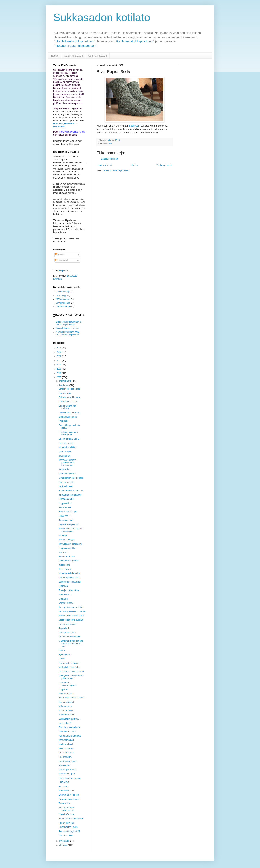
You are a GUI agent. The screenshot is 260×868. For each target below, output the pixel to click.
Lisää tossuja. (65, 757)
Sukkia (62, 650)
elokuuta (64, 845)
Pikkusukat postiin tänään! (71, 672)
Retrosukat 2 (65, 723)
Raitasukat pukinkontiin (70, 637)
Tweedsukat (64, 803)
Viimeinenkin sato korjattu (71, 478)
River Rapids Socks (68, 827)
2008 (59, 373)
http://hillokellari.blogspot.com (75, 41)
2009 (59, 369)
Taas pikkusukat (66, 748)
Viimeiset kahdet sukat (70, 573)
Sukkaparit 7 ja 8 (67, 774)
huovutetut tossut (67, 715)
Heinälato (58, 124)
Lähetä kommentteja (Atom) (116, 170)
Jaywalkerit (64, 628)
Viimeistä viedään (67, 474)
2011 (59, 361)
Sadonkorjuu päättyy (69, 524)
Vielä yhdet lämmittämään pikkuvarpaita (71, 677)
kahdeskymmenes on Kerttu (72, 611)
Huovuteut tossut (67, 557)
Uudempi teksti (105, 165)
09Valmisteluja (63, 303)
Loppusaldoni (65, 503)
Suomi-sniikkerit (66, 702)
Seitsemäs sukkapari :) (70, 582)
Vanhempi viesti (164, 165)
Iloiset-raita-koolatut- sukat (71, 698)
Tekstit (60, 255)
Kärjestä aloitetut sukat (70, 736)
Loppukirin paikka (67, 548)
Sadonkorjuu (65, 393)
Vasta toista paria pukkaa (71, 620)
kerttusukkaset (66, 486)
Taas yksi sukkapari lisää (71, 607)
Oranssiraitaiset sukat (69, 799)
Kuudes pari (64, 765)
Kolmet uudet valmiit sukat (71, 616)
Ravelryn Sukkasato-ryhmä (72, 132)
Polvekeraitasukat (67, 732)
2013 (59, 352)
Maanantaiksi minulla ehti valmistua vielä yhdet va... (71, 644)
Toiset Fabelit (65, 569)
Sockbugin (135, 126)
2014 (59, 348)
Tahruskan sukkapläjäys (70, 544)
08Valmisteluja (63, 299)
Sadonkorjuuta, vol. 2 (69, 439)
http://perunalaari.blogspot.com (75, 46)
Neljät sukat (64, 469)
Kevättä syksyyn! (67, 540)
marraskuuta (66, 381)
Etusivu (55, 56)
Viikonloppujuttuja (67, 770)
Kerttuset (63, 552)
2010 (59, 365)
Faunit (62, 659)
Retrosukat (64, 787)
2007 (59, 377)
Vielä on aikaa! (66, 744)
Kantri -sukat (65, 507)
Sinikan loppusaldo (68, 417)
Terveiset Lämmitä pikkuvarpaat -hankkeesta (67, 463)
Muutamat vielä (66, 694)
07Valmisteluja (63, 292)
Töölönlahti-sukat (67, 791)
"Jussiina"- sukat (67, 814)
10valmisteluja (63, 307)
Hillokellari (70, 124)
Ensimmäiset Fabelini (69, 795)
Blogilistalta (64, 271)
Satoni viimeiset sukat (69, 389)
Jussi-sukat (64, 565)
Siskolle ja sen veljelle (69, 727)
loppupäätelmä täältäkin (70, 495)
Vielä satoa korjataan (69, 561)
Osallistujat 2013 (97, 56)
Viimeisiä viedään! (67, 447)
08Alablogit (61, 296)
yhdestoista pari (66, 740)
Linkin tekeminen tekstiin (68, 328)
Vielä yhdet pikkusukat (69, 667)
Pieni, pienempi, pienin (70, 778)
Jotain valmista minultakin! (71, 819)
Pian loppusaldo (66, 482)
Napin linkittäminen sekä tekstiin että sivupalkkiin (68, 333)
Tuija (110, 143)
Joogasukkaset (66, 520)
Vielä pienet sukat (67, 633)
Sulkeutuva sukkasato (69, 397)
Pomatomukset (66, 836)
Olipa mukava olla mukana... (67, 407)
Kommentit (62, 260)
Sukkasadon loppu (68, 512)
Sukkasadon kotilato (102, 17)
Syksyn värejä (65, 655)
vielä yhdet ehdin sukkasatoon (67, 809)
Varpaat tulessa (66, 603)
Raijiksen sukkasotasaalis (71, 491)
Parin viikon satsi (67, 823)
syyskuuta (64, 841)
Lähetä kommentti (110, 159)
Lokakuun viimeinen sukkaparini (68, 433)
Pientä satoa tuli (66, 499)
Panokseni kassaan (68, 402)
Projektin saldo (66, 443)
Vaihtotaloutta (65, 706)
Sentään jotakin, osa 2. (70, 578)
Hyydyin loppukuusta (69, 413)
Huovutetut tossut (67, 624)
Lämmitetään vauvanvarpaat (67, 684)
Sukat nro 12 (65, 516)
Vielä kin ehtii (65, 594)
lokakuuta (64, 385)
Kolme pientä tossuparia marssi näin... (70, 530)
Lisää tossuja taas (67, 761)
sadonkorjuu (65, 456)
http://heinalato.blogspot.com (134, 41)
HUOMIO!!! (64, 782)
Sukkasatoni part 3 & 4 (70, 719)
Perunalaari (59, 127)
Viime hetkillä (65, 452)
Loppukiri (63, 421)
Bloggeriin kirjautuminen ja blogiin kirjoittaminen (69, 323)
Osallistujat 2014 (73, 56)
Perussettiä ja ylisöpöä (70, 831)
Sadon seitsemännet (69, 663)
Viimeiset (63, 535)
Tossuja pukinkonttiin (69, 590)
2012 (59, 356)
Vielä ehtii (63, 599)
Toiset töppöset (66, 711)
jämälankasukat (66, 753)
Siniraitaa (63, 586)
